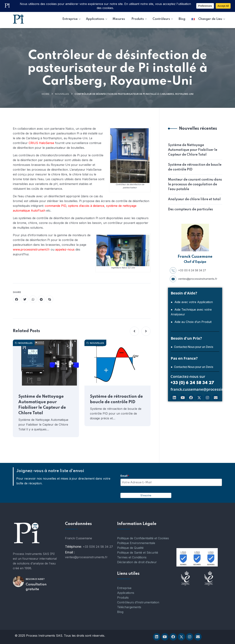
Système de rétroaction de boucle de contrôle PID (116, 399)
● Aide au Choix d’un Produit (191, 322)
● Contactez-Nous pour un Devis (192, 347)
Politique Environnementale (136, 543)
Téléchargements (129, 607)
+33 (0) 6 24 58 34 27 (188, 270)
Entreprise (124, 588)
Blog (120, 612)
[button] (134, 331)
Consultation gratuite (36, 587)
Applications (126, 593)
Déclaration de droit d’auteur (137, 562)
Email (125, 476)
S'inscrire (146, 495)
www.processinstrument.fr (32, 249)
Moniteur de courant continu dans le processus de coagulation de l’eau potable (195, 184)
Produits (123, 598)
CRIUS (33, 143)
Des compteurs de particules (190, 209)
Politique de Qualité (130, 548)
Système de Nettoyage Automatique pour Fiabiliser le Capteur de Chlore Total (42, 405)
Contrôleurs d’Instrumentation (138, 602)
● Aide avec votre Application (192, 302)
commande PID (55, 206)
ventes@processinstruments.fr (194, 279)
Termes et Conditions (132, 557)
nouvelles (62, 94)
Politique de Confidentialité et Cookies (143, 538)
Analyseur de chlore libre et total (194, 199)
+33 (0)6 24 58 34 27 (98, 547)
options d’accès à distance (86, 206)
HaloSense (47, 143)
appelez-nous (65, 249)
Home (46, 94)
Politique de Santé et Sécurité (138, 553)
